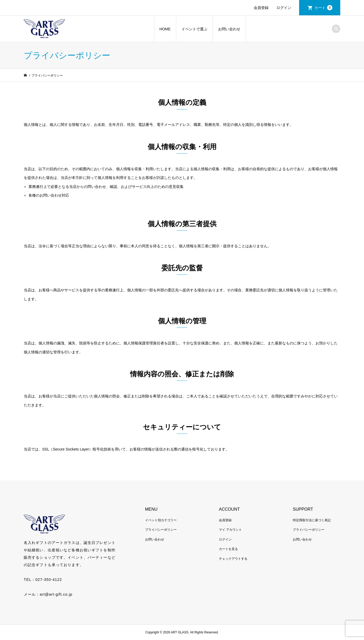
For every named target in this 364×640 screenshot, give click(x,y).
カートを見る (228, 549)
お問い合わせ (229, 29)
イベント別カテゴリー (161, 520)
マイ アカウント (230, 530)
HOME (165, 29)
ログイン (284, 8)
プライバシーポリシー (161, 530)
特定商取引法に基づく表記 (312, 520)
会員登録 (261, 8)
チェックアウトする (233, 559)
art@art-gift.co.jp (56, 594)
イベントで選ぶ (194, 29)
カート (323, 8)
